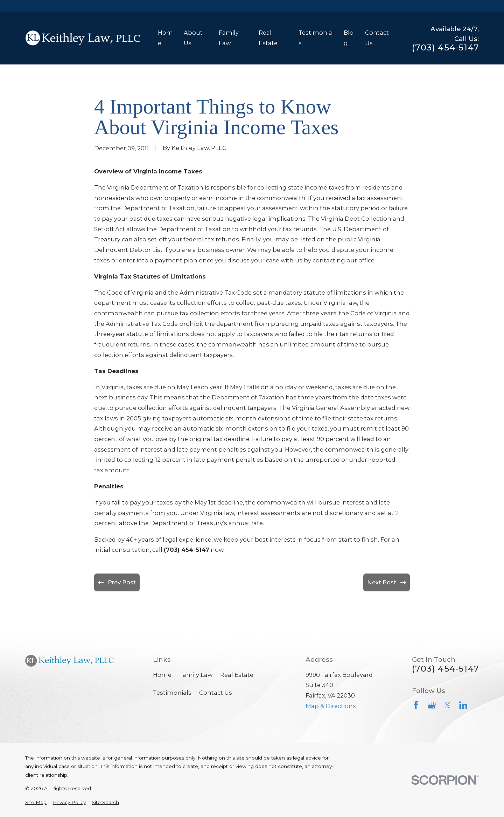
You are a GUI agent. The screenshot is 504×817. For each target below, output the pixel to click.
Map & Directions (331, 706)
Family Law (196, 675)
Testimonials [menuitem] (316, 38)
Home (162, 675)
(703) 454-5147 (445, 48)
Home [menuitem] (165, 38)
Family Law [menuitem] (229, 38)
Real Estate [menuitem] (268, 38)
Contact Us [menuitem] (377, 38)
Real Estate (237, 675)
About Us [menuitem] (193, 38)
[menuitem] (36, 802)
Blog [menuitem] (349, 38)
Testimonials (172, 693)
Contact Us (216, 693)
